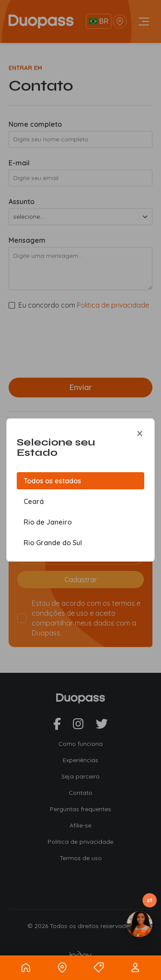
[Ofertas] (99, 968)
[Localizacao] (62, 968)
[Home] (26, 968)
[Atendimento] (140, 924)
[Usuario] (135, 968)
